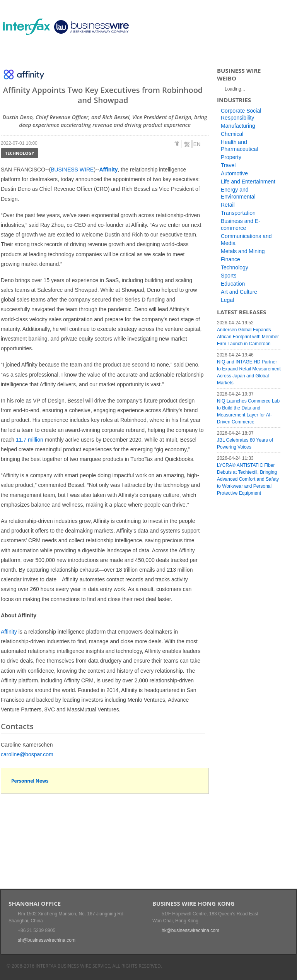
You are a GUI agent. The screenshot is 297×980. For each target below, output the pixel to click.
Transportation (238, 213)
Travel (228, 165)
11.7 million (30, 440)
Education (233, 284)
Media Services (113, 52)
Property (231, 157)
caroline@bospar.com (27, 754)
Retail (228, 205)
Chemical (232, 134)
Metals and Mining (243, 251)
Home (18, 52)
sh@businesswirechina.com (47, 940)
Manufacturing (238, 126)
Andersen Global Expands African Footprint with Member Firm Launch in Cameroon (248, 337)
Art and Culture (239, 292)
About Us (157, 52)
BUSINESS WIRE (72, 170)
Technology (20, 153)
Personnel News (30, 781)
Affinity (9, 632)
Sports (229, 276)
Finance (230, 259)
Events (73, 52)
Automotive (234, 173)
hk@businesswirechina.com (190, 930)
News (45, 52)
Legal (227, 300)
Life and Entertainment (248, 182)
